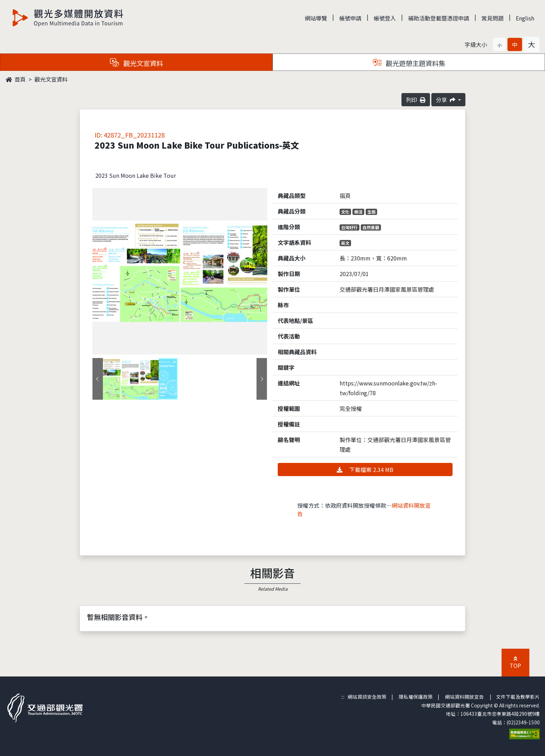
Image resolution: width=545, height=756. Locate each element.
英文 (345, 243)
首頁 (16, 79)
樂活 (358, 212)
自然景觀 (371, 227)
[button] (499, 44)
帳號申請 (350, 18)
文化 (345, 212)
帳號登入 (385, 18)
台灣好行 (349, 227)
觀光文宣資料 (51, 79)
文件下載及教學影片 (518, 697)
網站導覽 (316, 18)
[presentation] (98, 379)
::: (343, 697)
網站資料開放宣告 (464, 697)
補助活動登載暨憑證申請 (439, 18)
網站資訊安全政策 (367, 697)
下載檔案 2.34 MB (365, 470)
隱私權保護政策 (416, 697)
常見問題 (493, 18)
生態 (372, 212)
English (525, 18)
